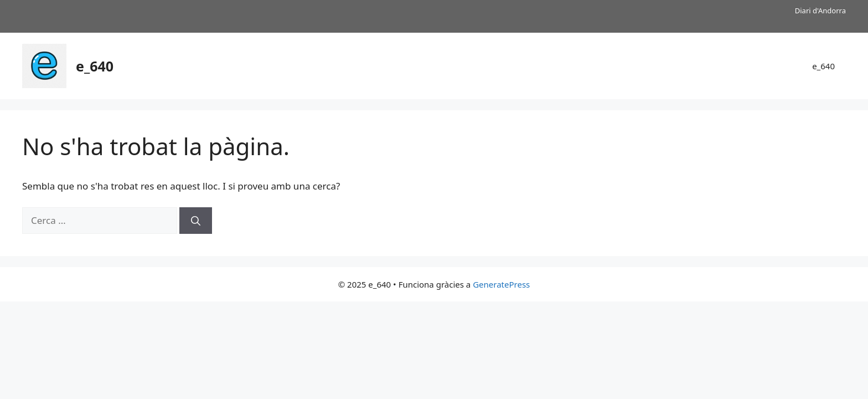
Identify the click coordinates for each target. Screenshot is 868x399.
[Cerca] (196, 221)
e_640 (95, 66)
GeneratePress (501, 284)
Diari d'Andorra (820, 11)
